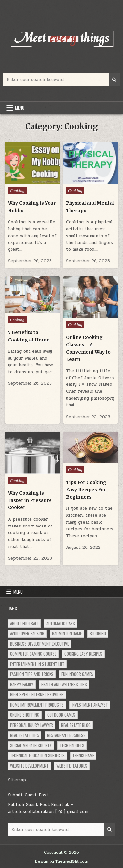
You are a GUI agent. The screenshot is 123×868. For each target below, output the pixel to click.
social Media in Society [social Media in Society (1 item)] (31, 745)
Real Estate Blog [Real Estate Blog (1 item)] (76, 725)
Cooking (17, 191)
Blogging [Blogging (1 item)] (98, 633)
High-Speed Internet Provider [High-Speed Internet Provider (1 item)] (37, 694)
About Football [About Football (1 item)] (24, 623)
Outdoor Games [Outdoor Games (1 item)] (61, 715)
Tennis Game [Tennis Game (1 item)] (83, 755)
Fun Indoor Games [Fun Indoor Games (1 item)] (77, 674)
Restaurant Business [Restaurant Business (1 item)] (66, 735)
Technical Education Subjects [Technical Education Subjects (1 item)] (37, 755)
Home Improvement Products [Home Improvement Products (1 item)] (37, 705)
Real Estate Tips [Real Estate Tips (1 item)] (25, 735)
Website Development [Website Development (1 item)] (29, 766)
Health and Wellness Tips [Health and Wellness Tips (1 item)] (64, 684)
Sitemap (17, 780)
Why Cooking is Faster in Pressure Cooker (30, 500)
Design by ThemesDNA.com (62, 861)
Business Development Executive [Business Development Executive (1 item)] (40, 644)
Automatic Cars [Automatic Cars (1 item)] (61, 623)
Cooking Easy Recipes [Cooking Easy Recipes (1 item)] (83, 654)
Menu (20, 108)
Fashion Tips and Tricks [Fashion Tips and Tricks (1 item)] (32, 674)
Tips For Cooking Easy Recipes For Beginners (86, 490)
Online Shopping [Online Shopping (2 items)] (25, 715)
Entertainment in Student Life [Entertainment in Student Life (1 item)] (37, 664)
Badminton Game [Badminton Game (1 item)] (67, 633)
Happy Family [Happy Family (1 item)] (22, 684)
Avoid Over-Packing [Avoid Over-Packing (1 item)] (27, 633)
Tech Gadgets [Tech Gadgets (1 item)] (72, 745)
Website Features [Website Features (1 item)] (72, 766)
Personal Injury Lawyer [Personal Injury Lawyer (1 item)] (32, 725)
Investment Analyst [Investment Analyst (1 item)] (90, 705)
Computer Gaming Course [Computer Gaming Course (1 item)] (33, 654)
